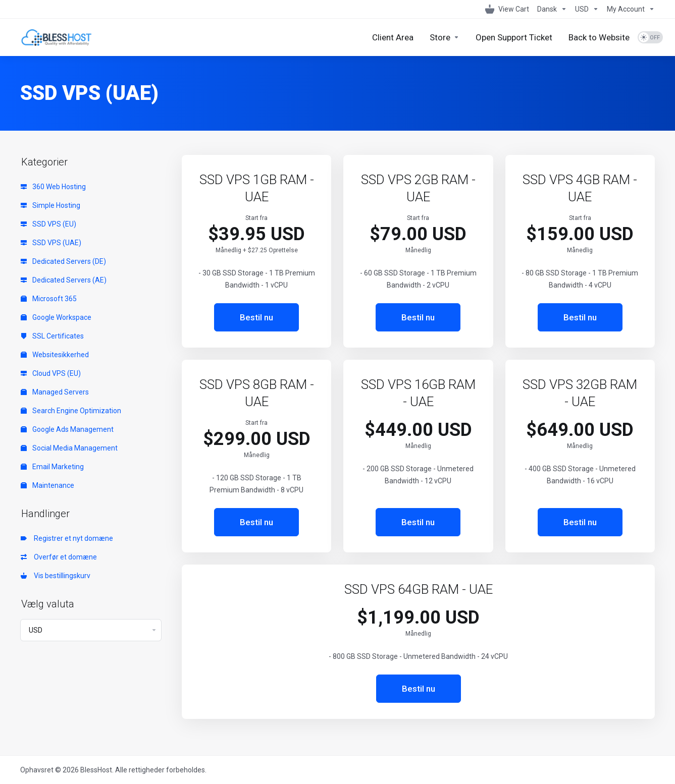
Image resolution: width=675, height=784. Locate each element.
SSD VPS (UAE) (51, 243)
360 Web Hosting (53, 187)
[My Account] (629, 9)
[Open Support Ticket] (514, 37)
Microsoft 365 (49, 299)
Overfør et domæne (59, 557)
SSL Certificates (52, 336)
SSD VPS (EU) (48, 224)
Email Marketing (52, 467)
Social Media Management (69, 448)
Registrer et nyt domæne (67, 538)
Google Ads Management (67, 429)
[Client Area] (393, 37)
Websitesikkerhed (55, 355)
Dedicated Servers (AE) (64, 280)
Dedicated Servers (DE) (63, 261)
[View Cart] (507, 9)
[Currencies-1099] (587, 9)
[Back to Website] (599, 37)
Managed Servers (55, 392)
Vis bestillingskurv (56, 576)
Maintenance (47, 485)
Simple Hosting (50, 205)
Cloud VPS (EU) (51, 373)
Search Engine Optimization (71, 411)
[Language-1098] (552, 9)
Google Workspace (56, 317)
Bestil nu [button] (256, 317)
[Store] (445, 37)
